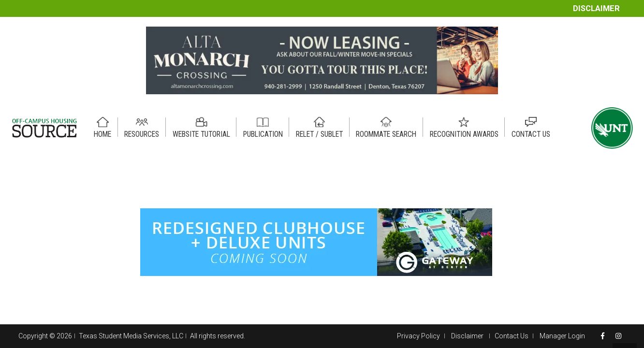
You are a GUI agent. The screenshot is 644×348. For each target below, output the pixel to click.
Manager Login (562, 336)
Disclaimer (596, 8)
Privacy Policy (418, 336)
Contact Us (512, 336)
